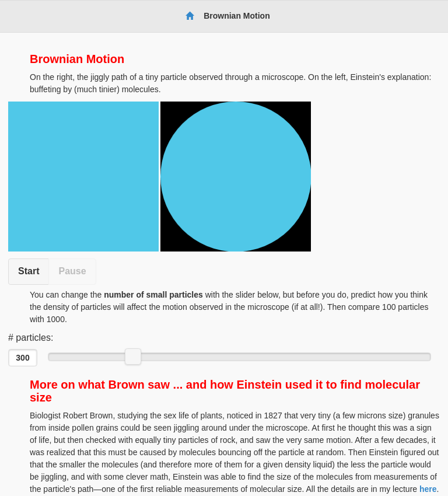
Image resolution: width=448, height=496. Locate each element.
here (428, 489)
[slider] (133, 357)
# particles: (31, 338)
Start (29, 271)
